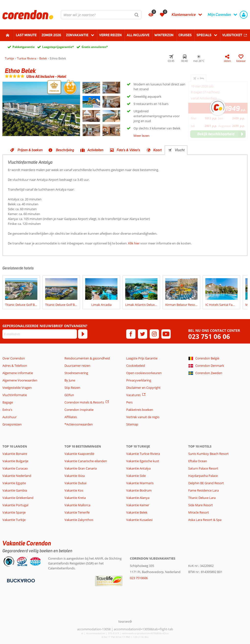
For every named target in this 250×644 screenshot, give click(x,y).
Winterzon (164, 35)
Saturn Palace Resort (203, 468)
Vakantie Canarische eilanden (86, 461)
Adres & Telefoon (15, 366)
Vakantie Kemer (138, 505)
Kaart (157, 150)
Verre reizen (110, 35)
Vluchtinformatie (15, 395)
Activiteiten (95, 150)
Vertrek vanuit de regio (143, 417)
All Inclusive (138, 35)
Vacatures (133, 395)
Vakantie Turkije (14, 520)
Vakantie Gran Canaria (81, 468)
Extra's (7, 410)
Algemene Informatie (18, 373)
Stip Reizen (72, 388)
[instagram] (154, 334)
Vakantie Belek (137, 512)
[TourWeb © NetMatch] (125, 621)
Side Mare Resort (201, 505)
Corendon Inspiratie (79, 410)
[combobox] (101, 15)
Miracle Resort (199, 512)
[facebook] (131, 334)
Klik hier (134, 243)
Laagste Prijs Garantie (142, 358)
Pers (129, 402)
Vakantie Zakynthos (79, 520)
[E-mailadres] (40, 334)
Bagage (8, 402)
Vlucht (180, 150)
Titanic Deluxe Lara (202, 498)
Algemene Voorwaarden (20, 380)
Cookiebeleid (136, 366)
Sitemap (132, 424)
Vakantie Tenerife (77, 512)
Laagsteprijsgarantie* (58, 47)
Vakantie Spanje (14, 512)
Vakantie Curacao (15, 468)
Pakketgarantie (24, 47)
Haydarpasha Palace (203, 476)
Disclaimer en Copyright (143, 388)
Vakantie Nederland (17, 476)
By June (70, 380)
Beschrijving (65, 150)
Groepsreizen (12, 424)
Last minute (26, 35)
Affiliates (71, 417)
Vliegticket (232, 35)
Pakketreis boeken (140, 410)
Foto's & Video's (128, 150)
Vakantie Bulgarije (15, 461)
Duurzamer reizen (77, 366)
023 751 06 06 (209, 337)
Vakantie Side (136, 476)
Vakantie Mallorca (77, 505)
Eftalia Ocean (198, 461)
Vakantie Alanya (138, 498)
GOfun (69, 395)
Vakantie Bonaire (15, 454)
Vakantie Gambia (15, 490)
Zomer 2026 (51, 35)
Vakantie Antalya (138, 468)
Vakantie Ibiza (75, 476)
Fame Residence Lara (203, 490)
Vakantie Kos (74, 490)
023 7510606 (139, 578)
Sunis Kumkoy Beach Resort (208, 454)
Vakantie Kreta (75, 498)
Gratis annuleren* (95, 47)
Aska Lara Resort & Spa (205, 520)
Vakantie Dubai (75, 483)
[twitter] (143, 334)
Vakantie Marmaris (140, 483)
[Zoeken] (137, 15)
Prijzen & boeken (30, 150)
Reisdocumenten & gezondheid (87, 358)
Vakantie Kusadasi (139, 520)
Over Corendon (14, 358)
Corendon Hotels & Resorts (84, 402)
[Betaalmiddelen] (20, 580)
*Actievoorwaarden (79, 424)
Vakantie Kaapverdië (79, 454)
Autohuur (10, 417)
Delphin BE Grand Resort (206, 483)
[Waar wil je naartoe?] (101, 15)
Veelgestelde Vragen (17, 388)
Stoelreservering (76, 373)
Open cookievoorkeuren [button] (144, 373)
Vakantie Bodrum (139, 490)
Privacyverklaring (139, 380)
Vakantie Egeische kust (143, 461)
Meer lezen (141, 136)
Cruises (185, 35)
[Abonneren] (83, 334)
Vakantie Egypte (14, 483)
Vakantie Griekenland (18, 498)
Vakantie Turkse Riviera (143, 454)
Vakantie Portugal (15, 505)
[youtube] (166, 334)
